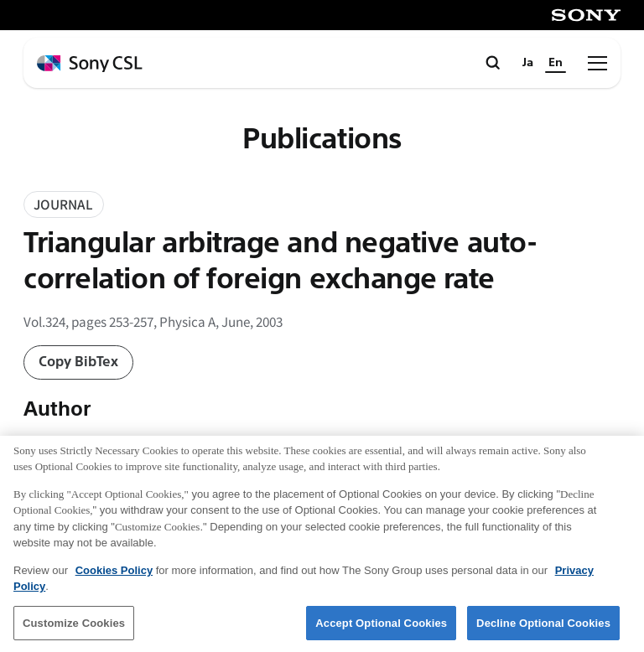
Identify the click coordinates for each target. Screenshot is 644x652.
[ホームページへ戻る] (90, 64)
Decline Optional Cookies (543, 631)
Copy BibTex (78, 362)
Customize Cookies (74, 631)
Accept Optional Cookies (381, 631)
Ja (528, 62)
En (556, 62)
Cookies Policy (114, 578)
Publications (322, 140)
